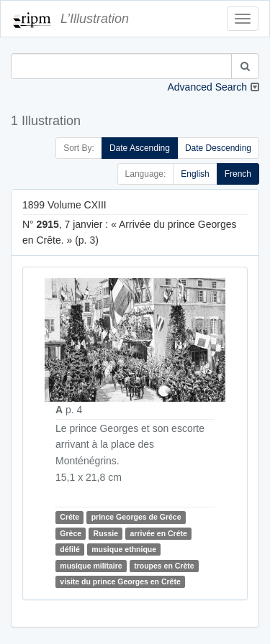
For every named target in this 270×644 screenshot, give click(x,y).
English (195, 174)
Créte (69, 517)
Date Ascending (140, 148)
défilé (69, 549)
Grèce (71, 533)
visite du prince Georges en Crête (120, 581)
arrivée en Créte (158, 533)
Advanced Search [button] (207, 87)
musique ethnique (124, 549)
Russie (106, 533)
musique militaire (91, 566)
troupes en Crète (164, 566)
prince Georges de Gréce (136, 517)
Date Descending (218, 148)
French (238, 174)
